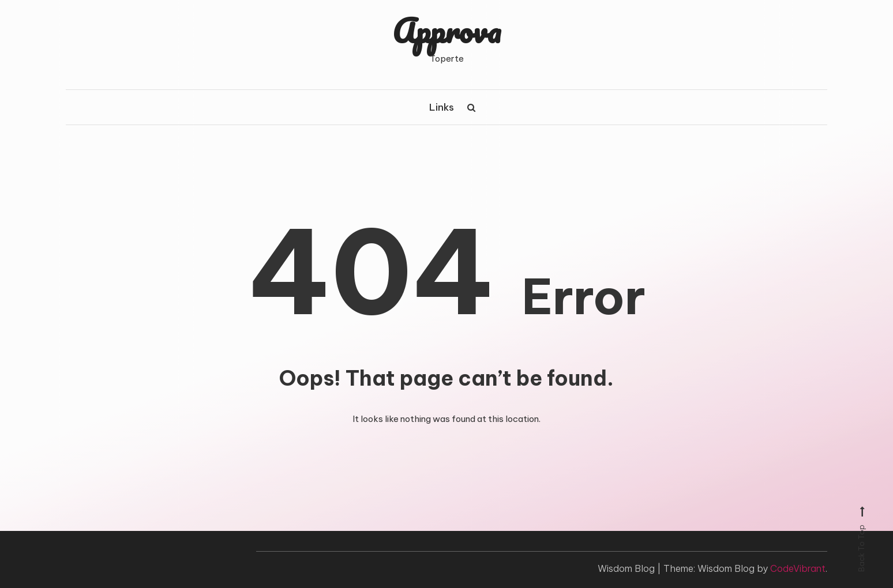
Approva (446, 31)
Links (442, 107)
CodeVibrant (798, 568)
